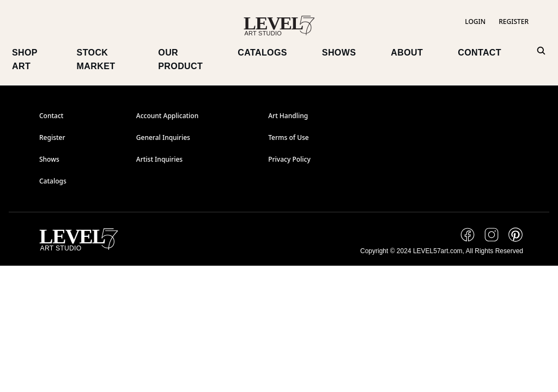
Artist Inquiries (159, 160)
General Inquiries (163, 138)
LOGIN (475, 22)
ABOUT (407, 53)
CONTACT (480, 53)
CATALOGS (262, 53)
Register (52, 138)
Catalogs (53, 181)
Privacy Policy (289, 160)
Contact (51, 116)
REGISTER (514, 22)
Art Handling (288, 116)
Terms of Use (289, 138)
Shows (49, 160)
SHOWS (339, 53)
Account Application (167, 116)
